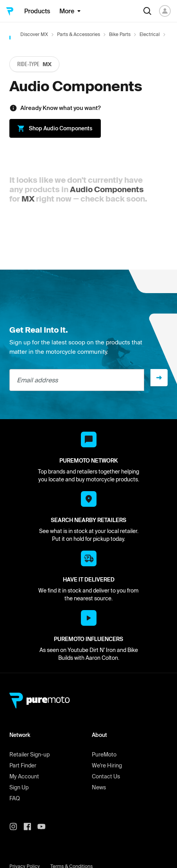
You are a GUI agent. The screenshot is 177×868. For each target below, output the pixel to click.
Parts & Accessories (79, 34)
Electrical (150, 34)
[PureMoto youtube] (45, 827)
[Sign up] (159, 378)
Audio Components (107, 189)
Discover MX (34, 34)
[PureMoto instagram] (16, 827)
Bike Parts (120, 34)
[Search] (147, 11)
